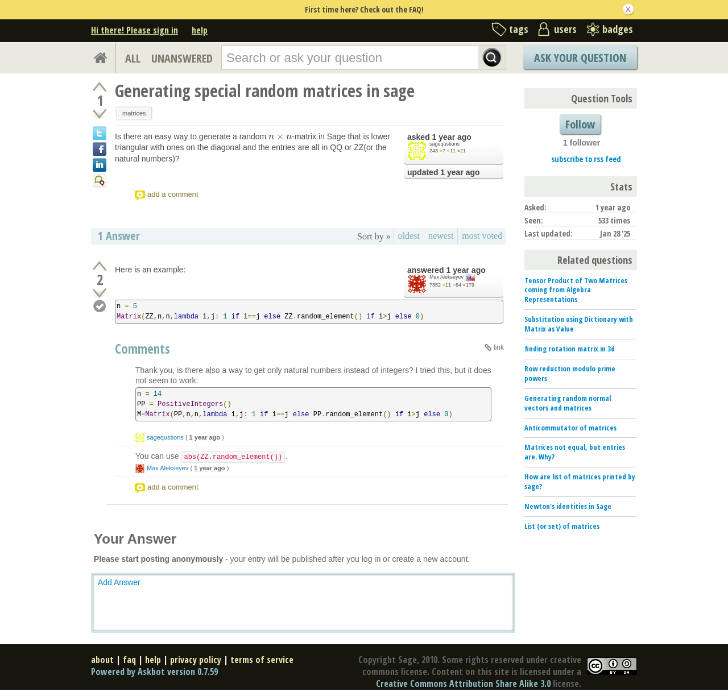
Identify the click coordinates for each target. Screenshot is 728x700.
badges (618, 29)
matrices (134, 113)
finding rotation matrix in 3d (570, 349)
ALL (133, 58)
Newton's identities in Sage (568, 506)
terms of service (262, 660)
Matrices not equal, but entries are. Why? (575, 452)
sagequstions (444, 144)
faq (129, 660)
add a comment (173, 194)
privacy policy (196, 660)
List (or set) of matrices (562, 526)
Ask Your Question (580, 58)
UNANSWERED (182, 58)
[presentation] (280, 136)
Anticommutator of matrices (570, 428)
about (102, 660)
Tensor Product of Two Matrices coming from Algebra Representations (576, 290)
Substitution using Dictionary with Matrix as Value (579, 324)
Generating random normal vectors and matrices (568, 403)
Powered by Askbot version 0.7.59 (154, 672)
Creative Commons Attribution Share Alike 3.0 (463, 684)
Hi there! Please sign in (135, 30)
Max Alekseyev (446, 277)
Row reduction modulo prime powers (570, 373)
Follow (580, 124)
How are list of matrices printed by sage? (580, 481)
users (565, 29)
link (499, 347)
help (200, 30)
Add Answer (119, 582)
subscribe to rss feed (586, 159)
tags (519, 29)
